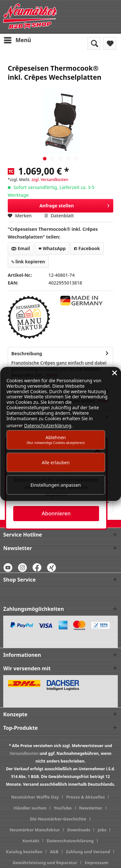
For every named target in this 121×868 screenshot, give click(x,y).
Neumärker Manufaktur (35, 830)
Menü (17, 39)
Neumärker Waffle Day (35, 797)
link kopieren (28, 262)
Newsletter (91, 808)
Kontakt (31, 841)
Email (21, 248)
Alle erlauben (56, 462)
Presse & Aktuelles (86, 797)
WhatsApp (52, 248)
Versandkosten (24, 753)
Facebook (87, 248)
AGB (54, 852)
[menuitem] (17, 40)
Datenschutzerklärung (70, 841)
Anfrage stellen (74, 205)
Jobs (102, 830)
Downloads (79, 830)
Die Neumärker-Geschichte (58, 819)
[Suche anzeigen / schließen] (94, 43)
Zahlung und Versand (88, 852)
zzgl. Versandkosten (50, 180)
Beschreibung (27, 353)
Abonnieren (56, 513)
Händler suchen (30, 808)
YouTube (63, 808)
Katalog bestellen (24, 852)
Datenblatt (59, 216)
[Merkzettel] (110, 43)
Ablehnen (56, 440)
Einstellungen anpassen (56, 485)
